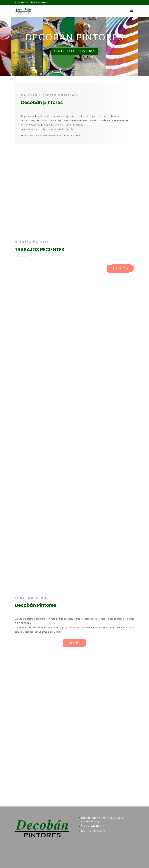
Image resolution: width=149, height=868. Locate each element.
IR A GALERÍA (120, 268)
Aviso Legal (39, 864)
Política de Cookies (58, 864)
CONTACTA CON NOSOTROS (74, 51)
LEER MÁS (74, 643)
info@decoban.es (96, 794)
